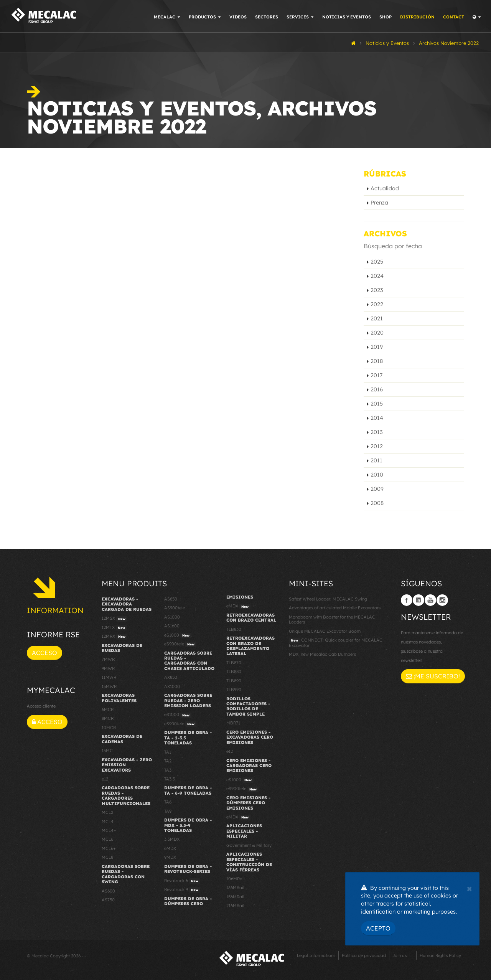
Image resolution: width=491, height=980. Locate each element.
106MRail (236, 879)
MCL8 (107, 857)
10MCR (109, 728)
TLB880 (234, 671)
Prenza (379, 203)
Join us (400, 955)
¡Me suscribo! (433, 676)
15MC (107, 751)
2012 (377, 446)
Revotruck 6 (182, 881)
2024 (377, 276)
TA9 (168, 811)
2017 (376, 375)
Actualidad (385, 188)
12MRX (115, 637)
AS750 (108, 900)
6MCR (108, 709)
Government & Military (249, 845)
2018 (377, 361)
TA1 (168, 752)
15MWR (109, 686)
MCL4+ (109, 830)
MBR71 (233, 723)
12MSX (115, 619)
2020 (377, 333)
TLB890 (234, 681)
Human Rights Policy (440, 955)
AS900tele (175, 608)
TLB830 (234, 629)
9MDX (170, 857)
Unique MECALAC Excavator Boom (325, 631)
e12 (105, 779)
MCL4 (108, 822)
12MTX (114, 628)
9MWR (108, 668)
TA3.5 (170, 779)
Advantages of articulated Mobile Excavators (335, 608)
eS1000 (178, 635)
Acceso (44, 653)
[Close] (469, 888)
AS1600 (172, 626)
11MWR (109, 677)
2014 (377, 418)
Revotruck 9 (182, 890)
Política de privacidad (364, 955)
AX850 (171, 677)
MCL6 (107, 839)
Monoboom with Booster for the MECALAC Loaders (332, 620)
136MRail (235, 888)
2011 (376, 460)
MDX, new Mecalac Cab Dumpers (322, 654)
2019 (377, 347)
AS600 (108, 891)
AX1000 (172, 686)
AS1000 (172, 617)
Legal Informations (316, 955)
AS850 (171, 599)
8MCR (108, 718)
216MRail (235, 906)
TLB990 (234, 690)
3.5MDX (172, 839)
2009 (377, 489)
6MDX (170, 848)
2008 (377, 503)
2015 (377, 404)
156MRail (235, 897)
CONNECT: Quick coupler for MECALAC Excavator (336, 643)
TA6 (168, 802)
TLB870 (234, 663)
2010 (377, 475)
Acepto (378, 928)
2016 (377, 389)
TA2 (168, 761)
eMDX (238, 606)
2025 (377, 262)
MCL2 (107, 812)
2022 (377, 304)
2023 (377, 290)
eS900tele (180, 644)
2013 (377, 432)
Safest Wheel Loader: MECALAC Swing (328, 599)
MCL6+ (109, 848)
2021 (377, 318)
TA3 (168, 770)
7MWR (108, 659)
